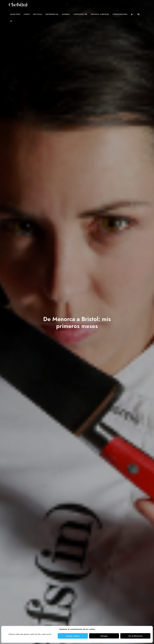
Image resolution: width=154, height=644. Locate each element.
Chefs (27, 14)
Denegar (104, 636)
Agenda (66, 14)
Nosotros (15, 14)
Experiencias (52, 14)
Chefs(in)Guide (120, 14)
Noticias (38, 14)
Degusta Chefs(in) (100, 14)
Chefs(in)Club (80, 14)
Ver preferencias (135, 636)
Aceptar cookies (73, 636)
